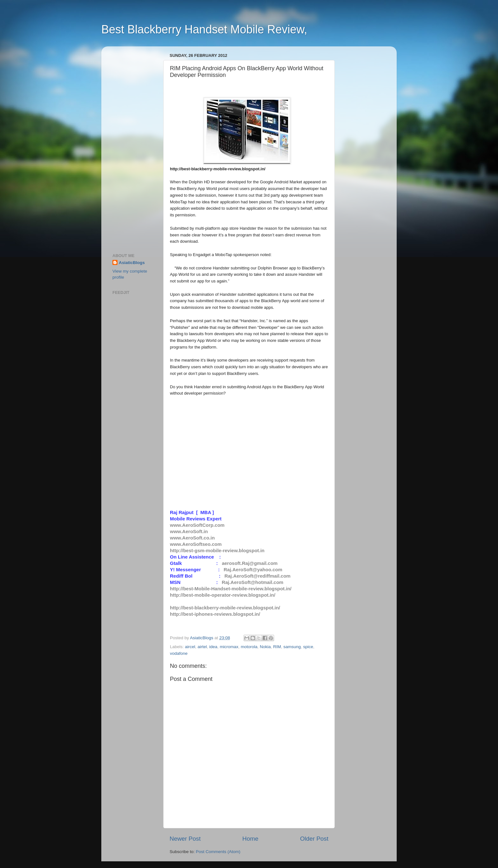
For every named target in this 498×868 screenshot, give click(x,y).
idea (213, 647)
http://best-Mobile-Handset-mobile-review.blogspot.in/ (231, 589)
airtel (202, 647)
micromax (229, 647)
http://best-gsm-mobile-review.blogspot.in (217, 550)
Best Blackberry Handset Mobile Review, (204, 29)
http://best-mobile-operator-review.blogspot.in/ (223, 595)
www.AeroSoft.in (189, 531)
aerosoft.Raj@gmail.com (250, 563)
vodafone (179, 653)
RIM (277, 647)
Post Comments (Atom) (218, 852)
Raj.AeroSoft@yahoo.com (253, 570)
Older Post (314, 839)
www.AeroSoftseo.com (196, 544)
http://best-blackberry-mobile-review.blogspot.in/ (225, 608)
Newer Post (185, 839)
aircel (190, 647)
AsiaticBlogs (132, 263)
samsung (292, 647)
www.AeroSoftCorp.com (197, 525)
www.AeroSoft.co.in (192, 538)
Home (250, 839)
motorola (249, 647)
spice (308, 647)
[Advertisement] (131, 146)
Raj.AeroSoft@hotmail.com (252, 582)
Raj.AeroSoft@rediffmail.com (258, 576)
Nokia (265, 647)
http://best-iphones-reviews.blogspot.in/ (215, 614)
